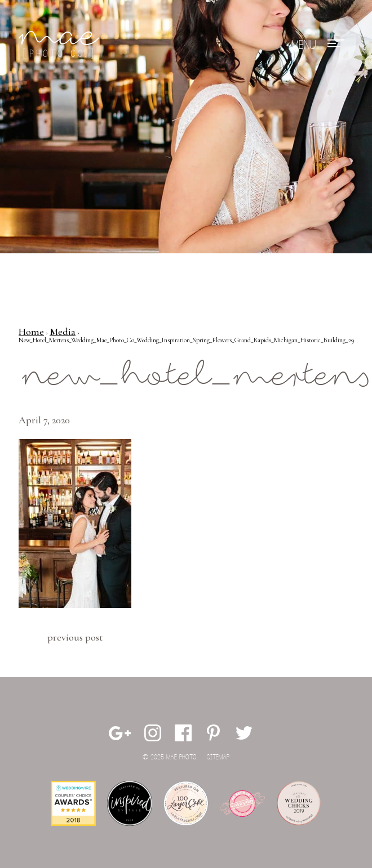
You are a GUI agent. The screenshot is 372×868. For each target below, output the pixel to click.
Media (63, 332)
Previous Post (75, 637)
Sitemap (218, 757)
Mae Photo (61, 45)
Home (31, 332)
